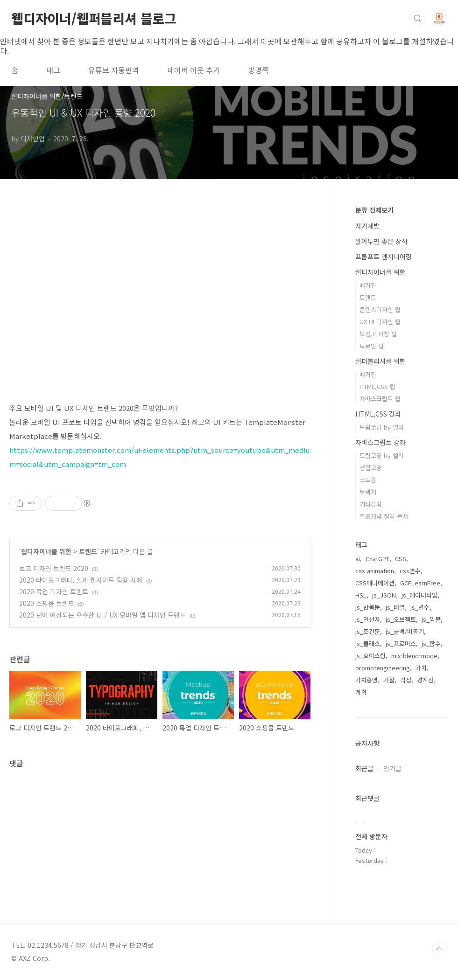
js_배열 (395, 607)
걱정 (406, 680)
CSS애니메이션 (375, 583)
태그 (53, 70)
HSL (361, 595)
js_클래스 (368, 643)
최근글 (364, 768)
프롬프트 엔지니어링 (384, 257)
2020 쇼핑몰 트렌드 (47, 603)
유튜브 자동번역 (114, 70)
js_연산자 (368, 619)
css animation (375, 571)
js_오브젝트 (401, 619)
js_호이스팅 (370, 656)
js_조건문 (368, 631)
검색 (418, 19)
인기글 (392, 768)
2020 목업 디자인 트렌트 (54, 591)
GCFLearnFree (420, 583)
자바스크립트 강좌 (380, 442)
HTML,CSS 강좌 (378, 414)
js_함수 (431, 643)
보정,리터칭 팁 (378, 334)
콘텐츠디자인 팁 (380, 309)
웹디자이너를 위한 (46, 551)
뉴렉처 (368, 492)
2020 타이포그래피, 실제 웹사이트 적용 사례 (81, 580)
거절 (389, 680)
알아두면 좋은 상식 (381, 241)
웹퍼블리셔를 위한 (380, 361)
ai (358, 559)
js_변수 (420, 607)
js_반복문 (368, 607)
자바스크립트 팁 (380, 399)
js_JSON (384, 595)
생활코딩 (371, 468)
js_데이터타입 (419, 595)
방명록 (258, 70)
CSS (401, 559)
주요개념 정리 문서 (384, 516)
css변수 (410, 571)
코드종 (368, 480)
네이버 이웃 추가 (194, 70)
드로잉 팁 (372, 346)
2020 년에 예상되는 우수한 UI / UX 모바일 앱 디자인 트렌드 (102, 615)
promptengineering (383, 668)
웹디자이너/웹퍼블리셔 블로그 (94, 18)
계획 (361, 692)
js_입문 (431, 619)
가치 (421, 668)
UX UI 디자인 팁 (380, 322)
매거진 (368, 285)
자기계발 (367, 226)
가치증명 (366, 680)
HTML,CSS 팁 (377, 386)
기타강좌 (371, 504)
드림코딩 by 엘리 (382, 427)
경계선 (425, 680)
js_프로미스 (401, 643)
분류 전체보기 (374, 210)
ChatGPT (377, 559)
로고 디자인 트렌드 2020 (54, 568)
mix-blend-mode (414, 656)
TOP (439, 949)
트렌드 (88, 551)
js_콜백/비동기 (405, 631)
